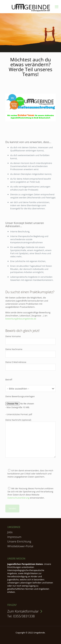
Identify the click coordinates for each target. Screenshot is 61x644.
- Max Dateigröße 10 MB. (17, 407)
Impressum (14, 537)
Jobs (10, 532)
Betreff (9, 380)
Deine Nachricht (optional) (30, 438)
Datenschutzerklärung (18, 498)
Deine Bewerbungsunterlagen (20, 396)
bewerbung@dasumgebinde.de (21, 319)
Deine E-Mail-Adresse (30, 366)
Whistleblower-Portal (20, 546)
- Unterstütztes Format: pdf (19, 414)
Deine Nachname (30, 353)
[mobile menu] (57, 7)
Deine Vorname (30, 340)
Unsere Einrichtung (19, 541)
